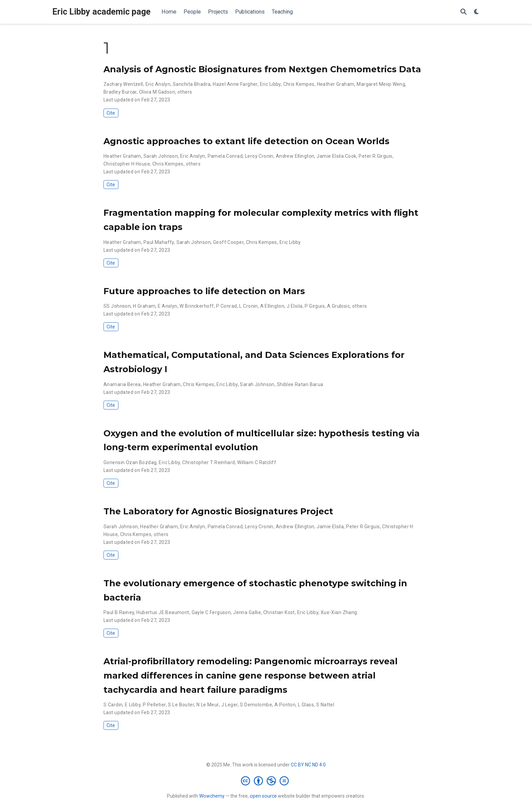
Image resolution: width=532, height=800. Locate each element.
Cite (111, 113)
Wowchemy (212, 796)
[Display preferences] (477, 12)
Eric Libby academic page (101, 12)
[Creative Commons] (266, 781)
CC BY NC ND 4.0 (308, 765)
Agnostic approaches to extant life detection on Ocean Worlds (246, 141)
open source (263, 796)
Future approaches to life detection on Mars (204, 291)
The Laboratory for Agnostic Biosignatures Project (218, 511)
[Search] (463, 12)
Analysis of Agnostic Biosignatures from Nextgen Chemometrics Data (262, 69)
